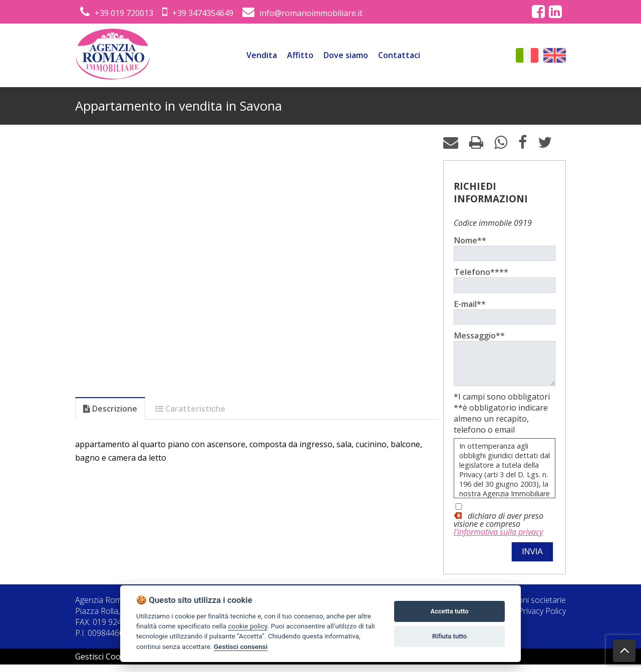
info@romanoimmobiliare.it (302, 13)
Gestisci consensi (241, 646)
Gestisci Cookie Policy (115, 664)
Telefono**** (481, 272)
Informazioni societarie (525, 607)
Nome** (470, 240)
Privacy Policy (542, 618)
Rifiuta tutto (449, 636)
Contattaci (399, 55)
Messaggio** (479, 335)
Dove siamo (346, 55)
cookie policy (247, 626)
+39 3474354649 (198, 13)
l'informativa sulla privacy (498, 539)
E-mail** (470, 304)
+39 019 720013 (117, 13)
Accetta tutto (449, 611)
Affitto (300, 55)
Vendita (262, 55)
